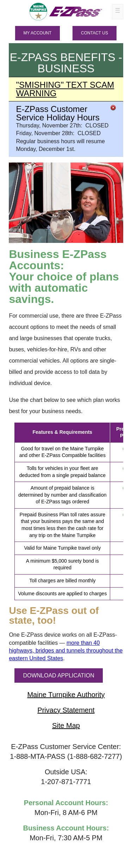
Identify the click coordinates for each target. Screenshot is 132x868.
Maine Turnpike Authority (66, 695)
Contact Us (95, 33)
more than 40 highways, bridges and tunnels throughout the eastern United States (66, 651)
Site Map (66, 725)
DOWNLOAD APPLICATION (58, 675)
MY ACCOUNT (38, 33)
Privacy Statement (66, 710)
